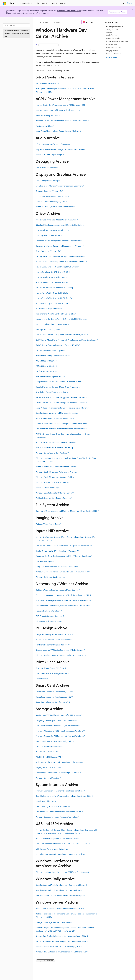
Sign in (130, 3)
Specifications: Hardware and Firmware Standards (56, 413)
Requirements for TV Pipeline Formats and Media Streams (59, 650)
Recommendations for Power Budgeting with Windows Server (61, 941)
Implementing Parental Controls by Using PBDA (55, 314)
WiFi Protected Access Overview (49, 616)
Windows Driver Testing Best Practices (51, 453)
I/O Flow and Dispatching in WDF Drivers (53, 303)
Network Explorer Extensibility (48, 611)
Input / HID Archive (113, 54)
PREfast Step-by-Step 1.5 (46, 361)
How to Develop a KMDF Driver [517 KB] (52, 272)
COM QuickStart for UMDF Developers (52, 230)
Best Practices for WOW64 (47, 83)
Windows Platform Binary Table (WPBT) (52, 482)
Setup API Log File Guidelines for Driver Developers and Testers (62, 408)
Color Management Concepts (48, 181)
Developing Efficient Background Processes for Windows (59, 246)
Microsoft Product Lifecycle (69, 11)
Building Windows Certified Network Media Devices (57, 590)
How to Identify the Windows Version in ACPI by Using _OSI (60, 105)
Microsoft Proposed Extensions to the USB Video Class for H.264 (62, 844)
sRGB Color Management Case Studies (51, 196)
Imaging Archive (112, 51)
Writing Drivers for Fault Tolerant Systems (53, 498)
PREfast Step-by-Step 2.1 (46, 366)
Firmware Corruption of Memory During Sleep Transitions (59, 791)
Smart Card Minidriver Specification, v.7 (52, 702)
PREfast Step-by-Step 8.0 (46, 371)
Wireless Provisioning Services (48, 621)
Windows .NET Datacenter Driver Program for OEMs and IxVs (61, 952)
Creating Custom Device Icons (48, 235)
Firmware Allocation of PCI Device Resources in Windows (59, 731)
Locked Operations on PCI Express (50, 350)
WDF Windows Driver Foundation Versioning (54, 448)
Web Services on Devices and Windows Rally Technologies (60, 895)
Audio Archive (111, 35)
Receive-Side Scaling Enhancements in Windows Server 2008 (61, 936)
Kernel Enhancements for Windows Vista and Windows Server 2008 (64, 796)
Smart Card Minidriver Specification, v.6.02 (53, 697)
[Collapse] (29, 20)
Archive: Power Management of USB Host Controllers (57, 838)
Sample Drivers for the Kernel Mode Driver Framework (58, 382)
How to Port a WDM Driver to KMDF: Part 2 (53, 298)
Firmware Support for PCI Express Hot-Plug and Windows (59, 736)
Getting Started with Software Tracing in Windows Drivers (59, 256)
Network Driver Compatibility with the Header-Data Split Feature (62, 606)
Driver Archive (111, 44)
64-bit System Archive (115, 27)
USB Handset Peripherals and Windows (52, 849)
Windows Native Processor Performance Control (56, 467)
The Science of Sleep (44, 126)
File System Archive (113, 47)
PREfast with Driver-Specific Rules (50, 376)
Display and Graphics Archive (117, 41)
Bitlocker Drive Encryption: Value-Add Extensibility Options (60, 225)
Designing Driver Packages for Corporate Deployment (58, 241)
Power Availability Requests (47, 115)
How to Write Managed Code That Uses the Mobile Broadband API (63, 600)
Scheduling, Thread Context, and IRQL (51, 392)
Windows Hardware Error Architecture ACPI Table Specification (62, 872)
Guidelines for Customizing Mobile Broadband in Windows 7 (61, 261)
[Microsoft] (4, 3)
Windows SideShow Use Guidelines (50, 577)
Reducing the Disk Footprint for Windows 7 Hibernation (59, 762)
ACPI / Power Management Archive (116, 31)
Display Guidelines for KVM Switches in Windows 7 (57, 551)
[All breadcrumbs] (38, 22)
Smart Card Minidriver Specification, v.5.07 (53, 692)
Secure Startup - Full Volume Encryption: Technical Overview (61, 403)
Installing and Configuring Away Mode (51, 324)
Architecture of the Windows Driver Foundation (55, 442)
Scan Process (41, 679)
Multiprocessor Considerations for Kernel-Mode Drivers (59, 812)
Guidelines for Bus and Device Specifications (54, 639)
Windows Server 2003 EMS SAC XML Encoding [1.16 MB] (59, 946)
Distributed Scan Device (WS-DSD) (50, 668)
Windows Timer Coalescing (47, 488)
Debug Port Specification (46, 168)
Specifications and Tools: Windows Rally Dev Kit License (59, 890)
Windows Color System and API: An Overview (54, 207)
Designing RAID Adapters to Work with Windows (56, 720)
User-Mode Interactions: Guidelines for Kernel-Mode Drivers (60, 429)
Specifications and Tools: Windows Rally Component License (61, 885)
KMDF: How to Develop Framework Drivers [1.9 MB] (57, 345)
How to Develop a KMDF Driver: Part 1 (51, 277)
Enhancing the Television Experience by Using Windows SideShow (63, 556)
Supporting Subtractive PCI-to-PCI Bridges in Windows (58, 773)
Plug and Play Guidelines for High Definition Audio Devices (60, 149)
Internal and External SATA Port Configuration (54, 741)
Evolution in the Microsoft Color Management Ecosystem (59, 186)
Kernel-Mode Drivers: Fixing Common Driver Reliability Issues (61, 335)
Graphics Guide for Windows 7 (48, 191)
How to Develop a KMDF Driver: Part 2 (51, 282)
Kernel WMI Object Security (47, 801)
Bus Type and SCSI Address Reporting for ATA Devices (58, 715)
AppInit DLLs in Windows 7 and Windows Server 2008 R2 (59, 908)
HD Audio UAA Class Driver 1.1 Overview (52, 144)
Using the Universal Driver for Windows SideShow (56, 566)
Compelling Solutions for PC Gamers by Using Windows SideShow (63, 546)
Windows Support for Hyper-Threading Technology (57, 817)
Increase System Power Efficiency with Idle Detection (57, 110)
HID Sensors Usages (44, 561)
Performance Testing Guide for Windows (52, 355)
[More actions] (97, 22)
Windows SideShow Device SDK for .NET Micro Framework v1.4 (62, 572)
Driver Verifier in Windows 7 (47, 251)
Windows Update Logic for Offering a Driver (54, 493)
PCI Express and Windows (46, 752)
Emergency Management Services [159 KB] (53, 922)
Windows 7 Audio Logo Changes (49, 155)
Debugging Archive (113, 38)
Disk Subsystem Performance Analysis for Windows (57, 726)
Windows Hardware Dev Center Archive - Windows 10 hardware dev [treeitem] (17, 33)
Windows (46, 22)
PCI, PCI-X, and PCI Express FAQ (49, 757)
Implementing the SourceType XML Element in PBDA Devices (61, 319)
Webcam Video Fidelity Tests (47, 524)
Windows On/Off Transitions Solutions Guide (54, 477)
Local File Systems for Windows (49, 746)
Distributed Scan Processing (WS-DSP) (52, 673)
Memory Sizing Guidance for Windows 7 (52, 806)
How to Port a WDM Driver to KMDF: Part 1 (53, 293)
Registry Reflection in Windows (49, 767)
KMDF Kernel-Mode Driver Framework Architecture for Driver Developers (66, 340)
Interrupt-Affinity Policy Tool (47, 329)
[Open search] (124, 3)
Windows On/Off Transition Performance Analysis (56, 472)
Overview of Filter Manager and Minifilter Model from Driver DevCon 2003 (66, 511)
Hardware (57, 22)
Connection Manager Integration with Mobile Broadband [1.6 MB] (62, 595)
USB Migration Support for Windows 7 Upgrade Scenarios (60, 854)
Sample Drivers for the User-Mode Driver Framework (58, 387)
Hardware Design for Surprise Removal (52, 645)
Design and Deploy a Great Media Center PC (54, 634)
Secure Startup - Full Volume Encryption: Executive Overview (61, 397)
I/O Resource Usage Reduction (48, 308)
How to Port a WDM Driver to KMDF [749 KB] (54, 288)
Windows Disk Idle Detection (47, 778)
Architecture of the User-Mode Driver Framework (56, 220)
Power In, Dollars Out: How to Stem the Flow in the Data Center (61, 121)
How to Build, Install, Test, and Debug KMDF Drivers (57, 267)
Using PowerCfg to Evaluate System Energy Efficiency (58, 131)
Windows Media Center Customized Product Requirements (60, 655)
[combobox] (16, 25)
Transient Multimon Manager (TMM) (51, 201)
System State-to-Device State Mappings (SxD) (54, 418)
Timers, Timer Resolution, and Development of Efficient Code (61, 423)
